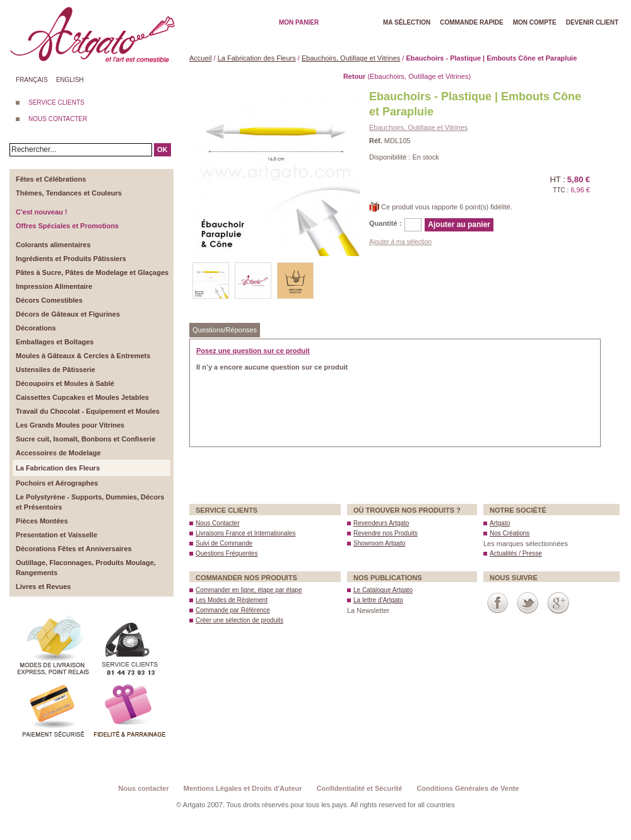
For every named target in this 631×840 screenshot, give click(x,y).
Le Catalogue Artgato (383, 590)
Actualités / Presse (516, 553)
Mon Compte (535, 22)
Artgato (500, 523)
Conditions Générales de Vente (468, 788)
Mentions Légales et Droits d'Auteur (243, 788)
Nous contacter (144, 788)
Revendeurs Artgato (381, 523)
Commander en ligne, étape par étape (249, 590)
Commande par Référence (233, 610)
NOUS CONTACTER (58, 119)
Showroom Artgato (379, 543)
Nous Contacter (217, 523)
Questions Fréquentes (227, 553)
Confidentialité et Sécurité (360, 788)
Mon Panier (299, 22)
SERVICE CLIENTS (56, 102)
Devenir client (592, 22)
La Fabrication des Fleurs (257, 58)
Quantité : (385, 223)
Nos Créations (510, 533)
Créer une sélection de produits (239, 620)
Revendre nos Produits (386, 533)
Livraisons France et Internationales (245, 533)
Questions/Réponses (225, 330)
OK (162, 149)
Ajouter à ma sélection (400, 242)
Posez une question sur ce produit (253, 351)
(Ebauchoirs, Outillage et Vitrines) (407, 76)
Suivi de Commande (224, 543)
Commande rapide (472, 22)
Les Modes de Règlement (232, 600)
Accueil (200, 58)
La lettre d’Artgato (378, 600)
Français (32, 80)
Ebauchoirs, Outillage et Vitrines (351, 58)
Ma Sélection (407, 22)
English (70, 80)
